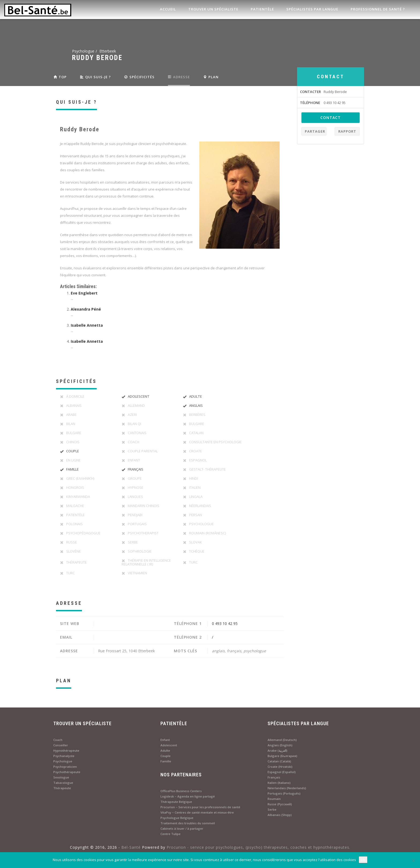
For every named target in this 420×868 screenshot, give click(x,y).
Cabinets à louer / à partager (182, 828)
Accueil (167, 9)
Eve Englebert (84, 293)
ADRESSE (179, 77)
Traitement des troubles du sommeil (188, 823)
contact (331, 118)
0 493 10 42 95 (225, 623)
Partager (315, 131)
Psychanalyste (64, 756)
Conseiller (61, 745)
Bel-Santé (131, 847)
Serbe (272, 809)
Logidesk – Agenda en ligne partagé (188, 796)
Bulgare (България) (282, 756)
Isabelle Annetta (87, 325)
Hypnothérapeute (66, 750)
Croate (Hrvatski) (280, 767)
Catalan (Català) (279, 761)
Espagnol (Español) (282, 772)
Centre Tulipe (170, 834)
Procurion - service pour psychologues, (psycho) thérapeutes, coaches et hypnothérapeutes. (258, 847)
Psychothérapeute (67, 772)
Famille (166, 761)
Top (60, 77)
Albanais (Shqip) (280, 815)
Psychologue (63, 761)
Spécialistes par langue (312, 9)
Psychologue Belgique (177, 818)
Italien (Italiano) (279, 783)
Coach (58, 740)
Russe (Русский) (280, 804)
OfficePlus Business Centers (181, 791)
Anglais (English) (280, 745)
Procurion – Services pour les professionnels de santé (200, 807)
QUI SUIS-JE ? (95, 77)
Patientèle (262, 9)
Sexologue (61, 777)
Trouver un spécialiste (213, 9)
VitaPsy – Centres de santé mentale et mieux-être (197, 812)
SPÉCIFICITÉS (139, 77)
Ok (363, 860)
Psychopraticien (65, 767)
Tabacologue (63, 783)
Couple (166, 756)
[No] (413, 860)
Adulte (165, 750)
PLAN (211, 77)
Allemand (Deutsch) (282, 740)
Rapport (347, 131)
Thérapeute (62, 788)
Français (274, 777)
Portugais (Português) (284, 793)
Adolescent (169, 745)
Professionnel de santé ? (377, 9)
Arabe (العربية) (277, 750)
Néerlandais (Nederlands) (287, 788)
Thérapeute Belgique (176, 802)
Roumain (274, 799)
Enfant (165, 740)
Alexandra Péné (86, 309)
